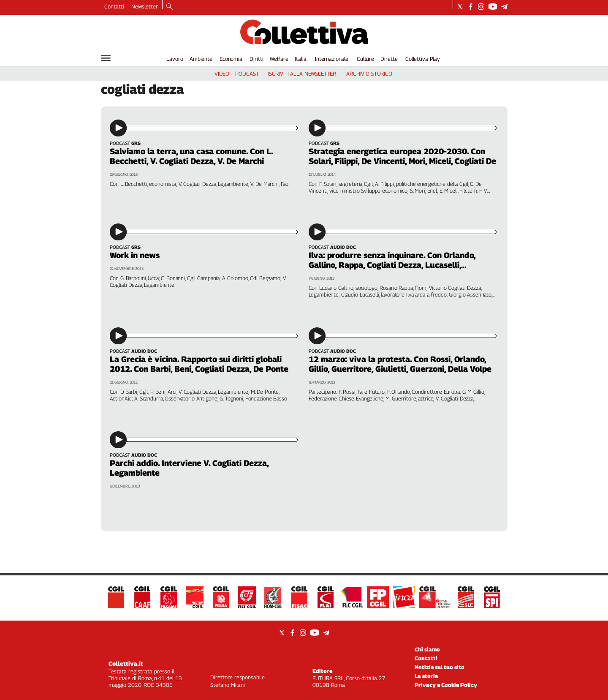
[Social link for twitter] (460, 7)
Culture (365, 59)
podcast (247, 74)
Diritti (256, 59)
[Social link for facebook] (471, 7)
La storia (426, 676)
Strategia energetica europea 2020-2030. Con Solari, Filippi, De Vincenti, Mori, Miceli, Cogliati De (402, 156)
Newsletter (145, 6)
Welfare (279, 59)
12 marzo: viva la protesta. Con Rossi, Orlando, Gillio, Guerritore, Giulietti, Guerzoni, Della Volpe (400, 364)
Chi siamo (427, 649)
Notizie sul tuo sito (440, 667)
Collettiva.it (126, 663)
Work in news (135, 255)
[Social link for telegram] (504, 7)
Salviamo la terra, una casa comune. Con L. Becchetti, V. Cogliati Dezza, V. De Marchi (191, 156)
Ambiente (201, 59)
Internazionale (332, 59)
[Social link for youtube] (493, 7)
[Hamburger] (106, 58)
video (222, 74)
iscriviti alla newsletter (302, 74)
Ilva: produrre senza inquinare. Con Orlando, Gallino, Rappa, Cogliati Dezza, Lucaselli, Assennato (392, 265)
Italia (300, 59)
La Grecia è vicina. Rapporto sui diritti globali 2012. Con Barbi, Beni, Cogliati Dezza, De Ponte (199, 364)
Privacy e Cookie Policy (446, 685)
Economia (231, 59)
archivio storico (369, 74)
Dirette (389, 59)
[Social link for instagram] (481, 7)
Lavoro (175, 59)
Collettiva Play (423, 59)
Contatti (114, 6)
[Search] (170, 7)
